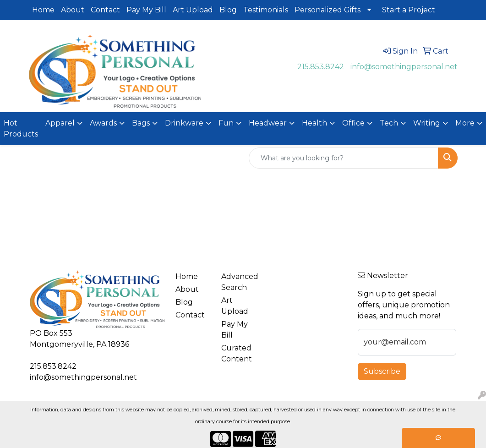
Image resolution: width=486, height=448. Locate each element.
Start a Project (409, 10)
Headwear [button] (268, 123)
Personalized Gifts (328, 10)
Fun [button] (226, 123)
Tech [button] (389, 123)
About (73, 10)
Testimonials (266, 10)
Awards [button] (103, 123)
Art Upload (193, 10)
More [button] (465, 123)
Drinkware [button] (184, 123)
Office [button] (353, 123)
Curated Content (237, 353)
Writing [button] (427, 123)
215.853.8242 (321, 67)
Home (43, 10)
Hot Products (21, 128)
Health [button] (314, 123)
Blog (228, 10)
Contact (105, 10)
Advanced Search (238, 282)
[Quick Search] (344, 158)
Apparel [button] (60, 123)
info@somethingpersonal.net (404, 67)
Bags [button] (141, 123)
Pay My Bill (146, 10)
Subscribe (382, 371)
